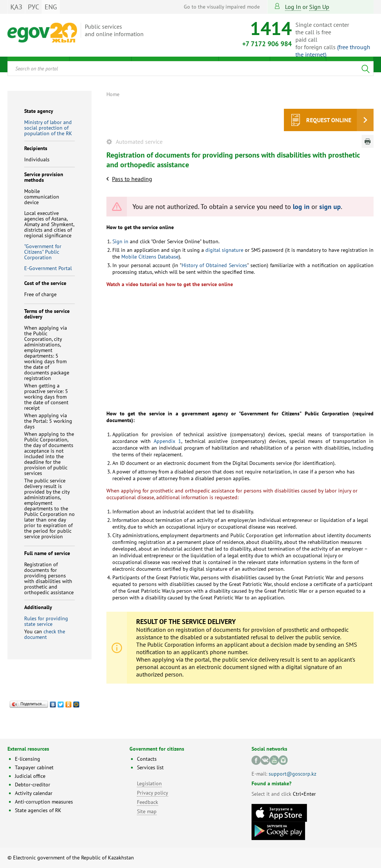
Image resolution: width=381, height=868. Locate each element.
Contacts (147, 759)
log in (301, 207)
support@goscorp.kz (292, 774)
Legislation (149, 783)
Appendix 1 (167, 441)
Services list (150, 767)
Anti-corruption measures (44, 802)
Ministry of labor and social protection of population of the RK (48, 128)
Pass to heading (132, 179)
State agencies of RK (38, 810)
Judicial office (30, 776)
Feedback (148, 802)
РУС (33, 7)
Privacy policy (153, 793)
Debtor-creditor (33, 785)
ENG (51, 7)
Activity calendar (34, 793)
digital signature (224, 250)
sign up (319, 7)
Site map (147, 811)
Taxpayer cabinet (34, 767)
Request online (329, 120)
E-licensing (28, 759)
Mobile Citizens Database (150, 257)
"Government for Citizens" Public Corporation (43, 252)
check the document (45, 634)
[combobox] (190, 69)
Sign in (120, 241)
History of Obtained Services (214, 265)
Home (113, 94)
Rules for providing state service (46, 621)
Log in (293, 7)
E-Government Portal (48, 268)
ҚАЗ (16, 7)
